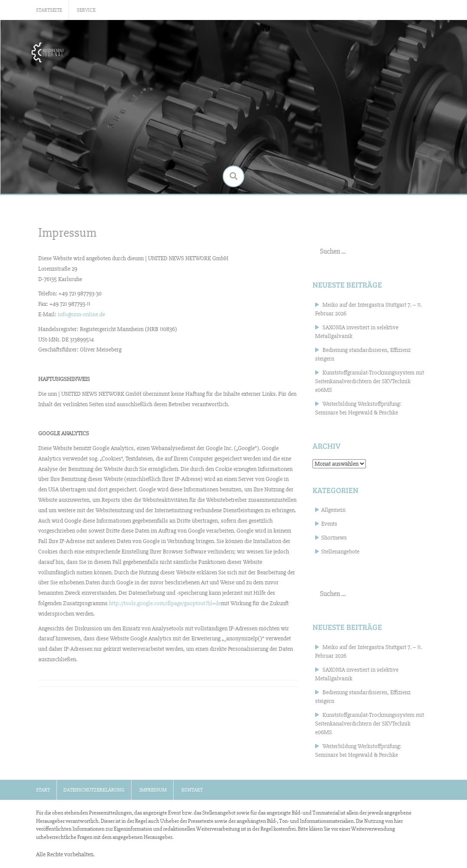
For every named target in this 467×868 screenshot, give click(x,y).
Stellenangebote (340, 552)
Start (43, 790)
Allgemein (333, 510)
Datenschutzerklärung (94, 790)
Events (329, 524)
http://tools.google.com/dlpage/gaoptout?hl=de (165, 603)
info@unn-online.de (81, 314)
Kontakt (192, 790)
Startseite (49, 10)
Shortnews (334, 538)
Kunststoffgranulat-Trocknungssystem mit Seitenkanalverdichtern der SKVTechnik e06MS (370, 381)
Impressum (153, 790)
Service (86, 10)
